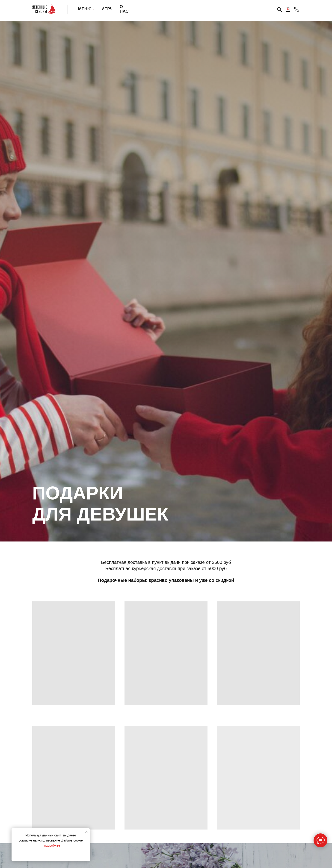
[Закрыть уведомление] (86, 832)
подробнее (52, 845)
